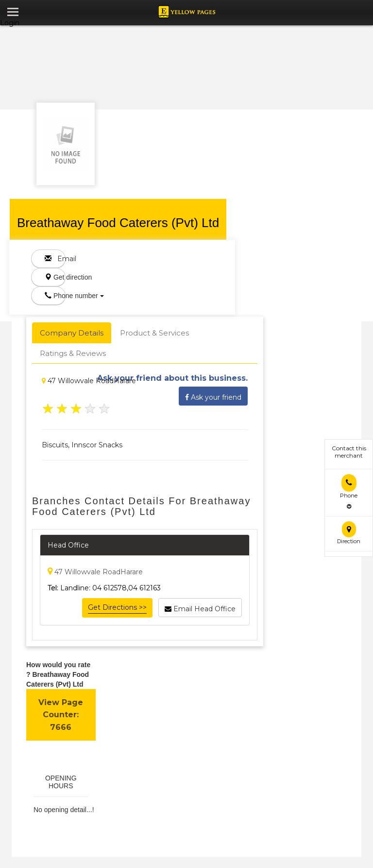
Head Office (68, 545)
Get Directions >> (117, 607)
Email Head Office (200, 607)
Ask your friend (213, 396)
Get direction (55, 277)
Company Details (72, 333)
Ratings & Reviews (73, 353)
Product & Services (154, 333)
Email (55, 259)
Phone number (55, 296)
